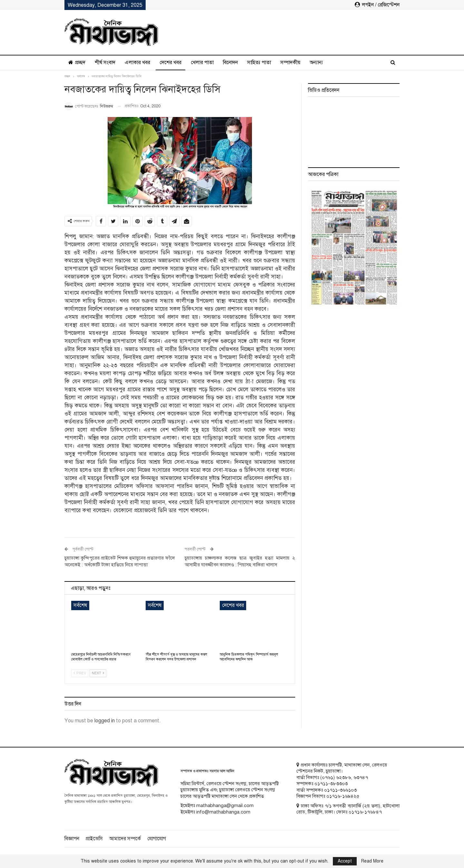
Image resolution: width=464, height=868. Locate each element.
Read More (372, 861)
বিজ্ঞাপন (72, 839)
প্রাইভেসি (94, 839)
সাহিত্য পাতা (259, 63)
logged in (105, 721)
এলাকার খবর (137, 63)
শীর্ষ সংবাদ (105, 63)
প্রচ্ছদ (77, 63)
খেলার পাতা (202, 63)
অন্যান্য (316, 63)
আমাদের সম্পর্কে (125, 839)
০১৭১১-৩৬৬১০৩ (340, 790)
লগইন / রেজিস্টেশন (377, 5)
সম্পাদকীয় (290, 63)
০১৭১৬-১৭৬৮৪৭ (365, 812)
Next (98, 673)
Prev (80, 673)
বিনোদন (230, 63)
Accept (345, 861)
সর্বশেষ (80, 605)
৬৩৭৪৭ (361, 777)
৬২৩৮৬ (343, 777)
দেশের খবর (170, 63)
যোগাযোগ (157, 839)
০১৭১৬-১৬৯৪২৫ (343, 796)
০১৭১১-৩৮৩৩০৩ (331, 784)
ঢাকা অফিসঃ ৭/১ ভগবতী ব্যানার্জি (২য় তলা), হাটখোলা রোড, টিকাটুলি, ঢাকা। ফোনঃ (348, 809)
